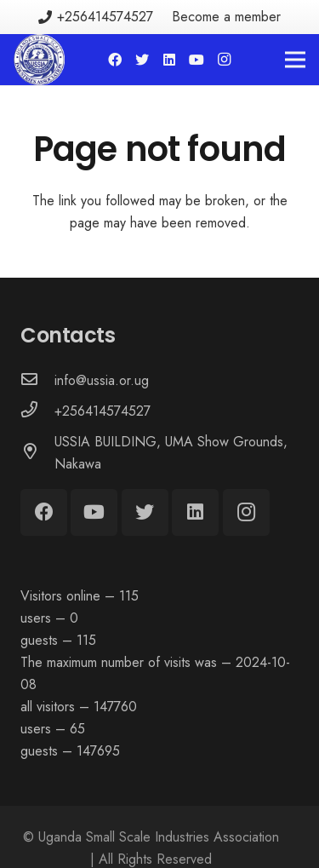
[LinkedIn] (169, 60)
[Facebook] (115, 60)
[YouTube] (197, 60)
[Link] (39, 60)
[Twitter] (142, 60)
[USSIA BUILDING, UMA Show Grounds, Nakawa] (37, 453)
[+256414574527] (37, 411)
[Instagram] (224, 60)
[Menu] (295, 60)
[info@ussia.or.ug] (37, 381)
